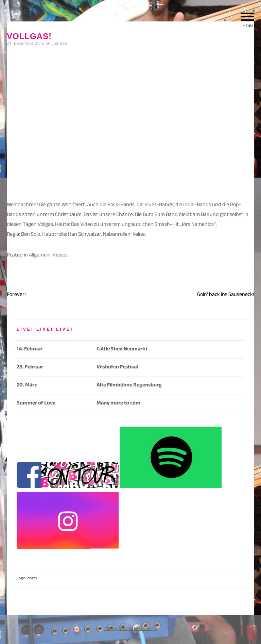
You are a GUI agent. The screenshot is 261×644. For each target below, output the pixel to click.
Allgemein (40, 256)
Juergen (59, 44)
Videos (60, 256)
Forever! (16, 295)
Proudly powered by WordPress (131, 629)
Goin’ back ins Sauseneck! (226, 295)
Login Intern (27, 579)
